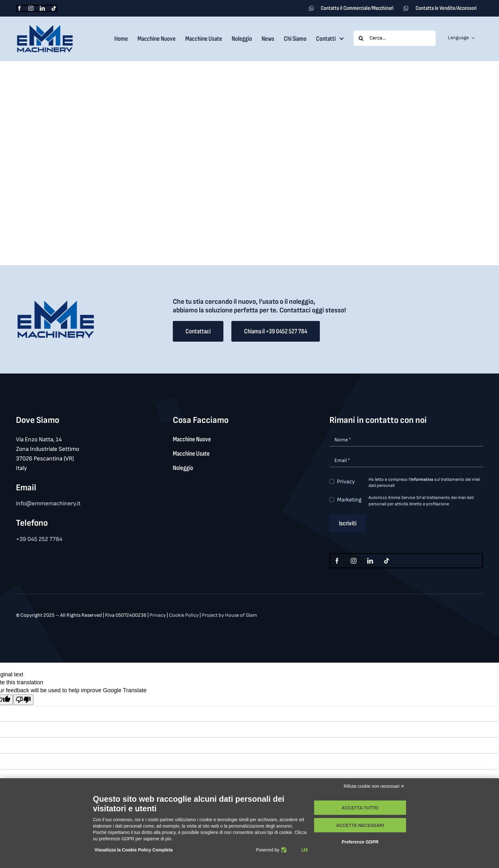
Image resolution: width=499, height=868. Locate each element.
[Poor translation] (23, 700)
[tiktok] (54, 8)
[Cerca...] (395, 38)
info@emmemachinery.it (48, 504)
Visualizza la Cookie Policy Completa (134, 850)
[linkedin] (42, 8)
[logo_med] (45, 27)
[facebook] (19, 8)
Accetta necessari (360, 825)
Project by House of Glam (229, 615)
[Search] (361, 38)
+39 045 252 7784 (39, 539)
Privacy (346, 482)
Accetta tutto (360, 808)
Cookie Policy (184, 615)
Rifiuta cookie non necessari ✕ (374, 786)
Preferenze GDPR (360, 842)
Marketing (349, 500)
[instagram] (31, 8)
